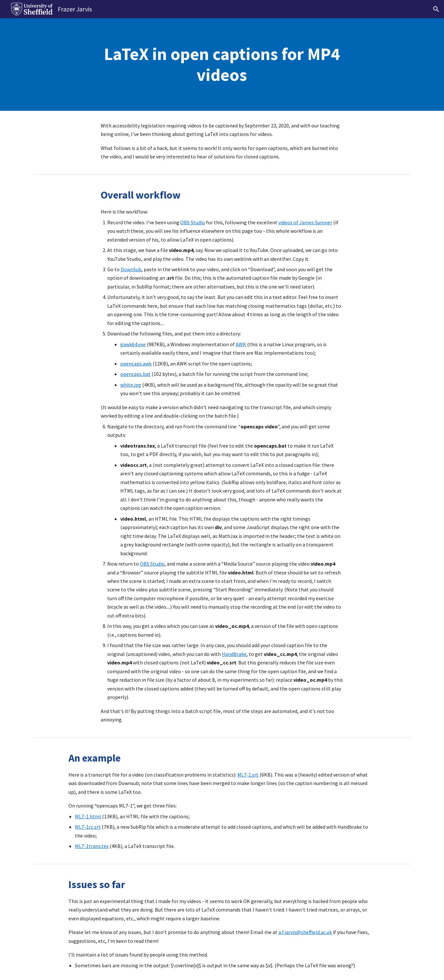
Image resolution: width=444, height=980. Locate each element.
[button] (436, 9)
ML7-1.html (88, 816)
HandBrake (234, 654)
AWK (241, 344)
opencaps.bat (135, 374)
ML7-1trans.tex (92, 846)
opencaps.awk (136, 364)
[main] (222, 65)
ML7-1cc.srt (88, 827)
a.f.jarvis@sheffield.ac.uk (305, 932)
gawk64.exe (133, 344)
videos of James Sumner (305, 222)
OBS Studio (193, 222)
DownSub (131, 269)
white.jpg (131, 385)
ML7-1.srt (248, 775)
